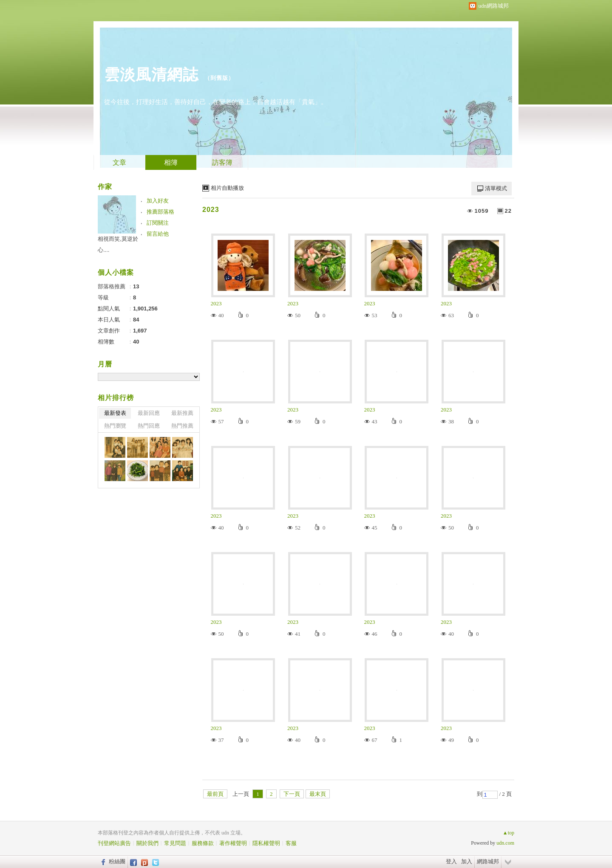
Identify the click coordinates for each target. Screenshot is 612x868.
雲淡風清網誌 (151, 75)
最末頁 (318, 794)
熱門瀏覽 (115, 426)
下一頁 (292, 794)
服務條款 (203, 843)
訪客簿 (222, 162)
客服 (291, 843)
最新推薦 (182, 413)
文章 (119, 162)
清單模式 (496, 188)
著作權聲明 (233, 843)
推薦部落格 (160, 212)
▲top (509, 833)
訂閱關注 (158, 223)
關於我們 (147, 843)
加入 (467, 861)
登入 (451, 861)
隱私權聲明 (266, 843)
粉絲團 (117, 861)
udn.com (505, 843)
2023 (211, 210)
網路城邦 (488, 861)
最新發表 (115, 413)
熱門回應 (149, 426)
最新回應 (149, 413)
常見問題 (175, 843)
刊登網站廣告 (114, 843)
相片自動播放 (227, 188)
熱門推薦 (182, 426)
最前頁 (215, 794)
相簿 (171, 162)
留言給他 (158, 234)
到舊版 (219, 78)
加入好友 (158, 201)
